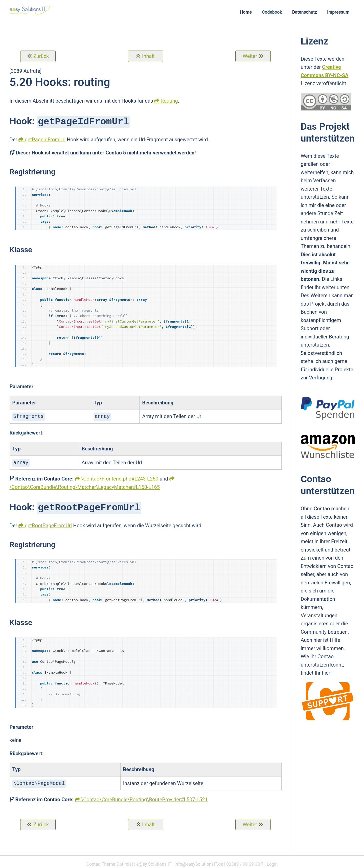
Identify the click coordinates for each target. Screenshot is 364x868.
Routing (169, 101)
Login (272, 862)
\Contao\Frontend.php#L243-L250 (120, 477)
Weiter (250, 56)
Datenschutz (305, 12)
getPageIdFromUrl (45, 139)
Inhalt (148, 56)
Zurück (41, 56)
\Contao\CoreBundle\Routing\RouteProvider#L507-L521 (144, 797)
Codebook (272, 12)
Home (246, 12)
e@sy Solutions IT (154, 862)
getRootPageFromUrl (48, 523)
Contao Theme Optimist (110, 862)
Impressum (338, 12)
